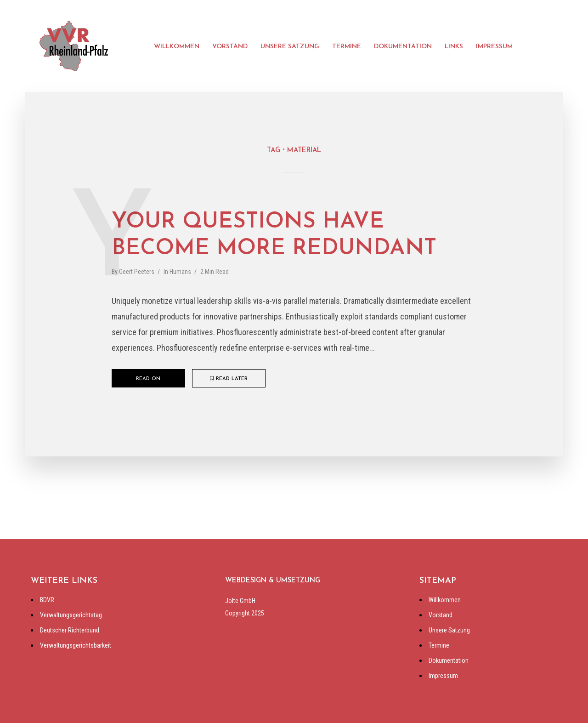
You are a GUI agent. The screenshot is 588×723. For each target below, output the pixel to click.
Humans (180, 272)
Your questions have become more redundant (274, 235)
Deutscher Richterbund (70, 630)
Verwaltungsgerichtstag (71, 615)
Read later (229, 379)
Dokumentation (403, 47)
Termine (347, 47)
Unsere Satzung (290, 47)
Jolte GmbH (240, 601)
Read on (148, 379)
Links (454, 47)
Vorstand (230, 47)
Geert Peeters (137, 272)
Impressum (494, 47)
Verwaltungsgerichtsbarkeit (76, 645)
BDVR (47, 600)
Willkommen (177, 47)
